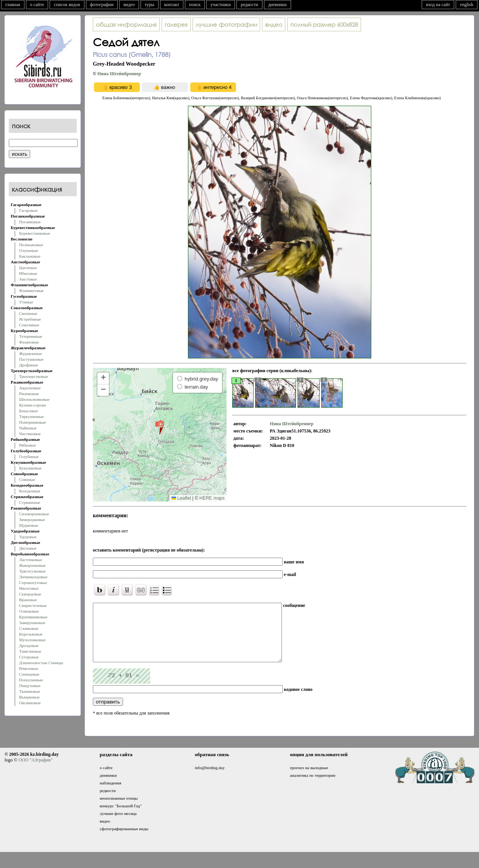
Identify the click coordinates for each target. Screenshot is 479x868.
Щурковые (29, 525)
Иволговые (29, 588)
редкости (249, 5)
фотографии (102, 5)
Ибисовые (28, 273)
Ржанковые (29, 394)
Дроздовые (29, 645)
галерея (176, 24)
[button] (159, 427)
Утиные (26, 302)
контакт (172, 5)
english (467, 5)
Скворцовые (30, 594)
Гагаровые (28, 210)
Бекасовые (28, 411)
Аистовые (28, 279)
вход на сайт (438, 5)
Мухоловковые (32, 640)
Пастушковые (31, 359)
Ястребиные (30, 319)
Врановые (28, 600)
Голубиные (29, 457)
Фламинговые (31, 290)
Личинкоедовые (33, 577)
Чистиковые (30, 434)
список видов (67, 5)
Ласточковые (31, 560)
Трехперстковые (34, 376)
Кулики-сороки (32, 405)
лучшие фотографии (226, 24)
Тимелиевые (30, 651)
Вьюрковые (29, 697)
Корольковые (31, 634)
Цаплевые (28, 268)
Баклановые (30, 256)
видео (129, 5)
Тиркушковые (32, 416)
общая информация (126, 24)
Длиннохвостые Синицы (41, 663)
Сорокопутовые (33, 582)
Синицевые (29, 674)
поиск (195, 5)
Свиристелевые (33, 605)
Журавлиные (31, 353)
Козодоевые (30, 491)
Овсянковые (30, 703)
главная (13, 5)
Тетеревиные (31, 336)
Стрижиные (30, 502)
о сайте (37, 5)
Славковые (29, 628)
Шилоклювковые (34, 399)
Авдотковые (30, 388)
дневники (278, 5)
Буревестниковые (35, 233)
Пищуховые (30, 686)
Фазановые (29, 342)
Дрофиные (29, 365)
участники (221, 5)
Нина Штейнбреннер (119, 74)
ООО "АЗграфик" (35, 771)
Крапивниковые (33, 617)
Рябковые (28, 445)
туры (150, 5)
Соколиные (29, 325)
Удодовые (28, 537)
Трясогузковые (32, 571)
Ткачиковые (30, 691)
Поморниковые (33, 422)
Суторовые (29, 657)
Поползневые (31, 680)
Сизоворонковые (34, 514)
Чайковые (28, 428)
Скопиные (28, 313)
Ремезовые (29, 668)
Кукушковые (30, 468)
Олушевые (29, 250)
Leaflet (181, 498)
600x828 (324, 24)
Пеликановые (31, 245)
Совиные (27, 479)
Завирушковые (32, 623)
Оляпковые (29, 611)
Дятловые (28, 548)
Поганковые (30, 222)
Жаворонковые (32, 565)
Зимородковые (32, 520)
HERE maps (212, 498)
